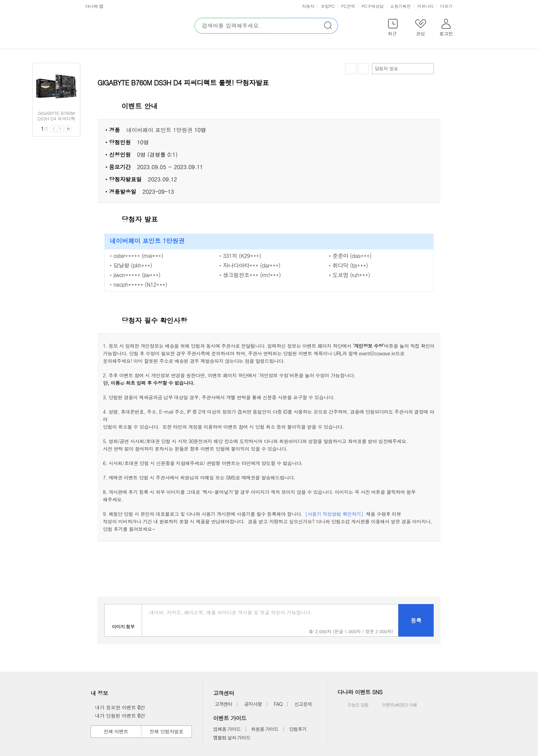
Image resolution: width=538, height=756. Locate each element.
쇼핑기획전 (400, 6)
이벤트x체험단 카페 (395, 705)
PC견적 (348, 6)
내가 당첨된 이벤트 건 (118, 716)
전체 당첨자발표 (166, 731)
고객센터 (223, 704)
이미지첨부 (123, 620)
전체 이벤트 (116, 731)
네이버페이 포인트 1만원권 (159, 130)
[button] (393, 29)
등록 (416, 620)
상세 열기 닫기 (432, 106)
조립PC (328, 6)
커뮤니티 (425, 6)
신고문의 (303, 704)
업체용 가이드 (227, 729)
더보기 (447, 6)
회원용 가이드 (265, 729)
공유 (363, 69)
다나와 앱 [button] (94, 6)
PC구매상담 (373, 6)
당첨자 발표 (402, 68)
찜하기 (351, 69)
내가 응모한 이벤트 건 (118, 707)
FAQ (278, 704)
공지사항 (253, 704)
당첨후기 (298, 729)
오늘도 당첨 (354, 705)
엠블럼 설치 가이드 (232, 737)
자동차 (308, 6)
